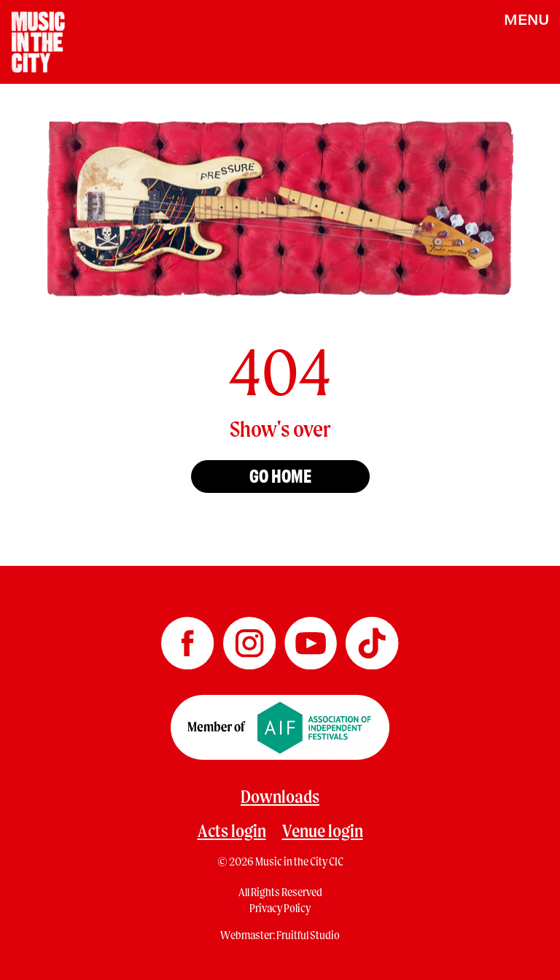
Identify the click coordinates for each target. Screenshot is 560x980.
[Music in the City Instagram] (250, 638)
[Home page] (38, 40)
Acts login (232, 831)
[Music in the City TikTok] (372, 638)
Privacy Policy (280, 908)
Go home (280, 475)
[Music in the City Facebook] (188, 638)
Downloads (280, 796)
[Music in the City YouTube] (311, 638)
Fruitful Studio (308, 935)
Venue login (323, 831)
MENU (526, 19)
